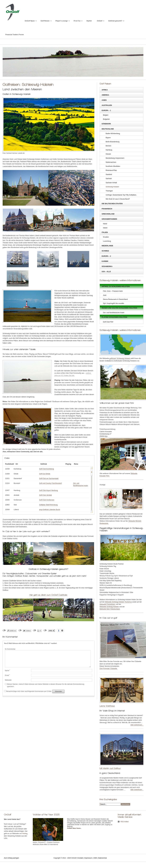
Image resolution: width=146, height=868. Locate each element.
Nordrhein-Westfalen (113, 166)
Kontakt (80, 858)
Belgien (106, 115)
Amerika (105, 95)
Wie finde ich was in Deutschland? (118, 199)
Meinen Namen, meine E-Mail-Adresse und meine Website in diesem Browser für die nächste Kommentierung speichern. (46, 685)
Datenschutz (102, 858)
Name (7, 670)
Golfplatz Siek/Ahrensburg (47, 505)
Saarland (109, 174)
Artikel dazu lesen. (74, 828)
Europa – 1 (106, 110)
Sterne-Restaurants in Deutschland (115, 299)
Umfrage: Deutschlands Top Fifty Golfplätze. (121, 195)
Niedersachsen (111, 162)
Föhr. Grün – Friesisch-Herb (113, 291)
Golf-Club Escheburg (45, 469)
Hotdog (25, 834)
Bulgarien (106, 119)
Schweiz (105, 251)
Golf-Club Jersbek (44, 495)
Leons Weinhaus (107, 706)
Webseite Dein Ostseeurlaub (110, 609)
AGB (95, 858)
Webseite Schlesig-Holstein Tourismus (118, 602)
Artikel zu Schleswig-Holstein (116, 287)
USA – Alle (106, 272)
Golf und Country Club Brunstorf (49, 483)
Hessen (108, 154)
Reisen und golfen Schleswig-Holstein (119, 308)
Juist (105, 295)
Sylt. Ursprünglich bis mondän (114, 303)
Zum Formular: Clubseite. (109, 669)
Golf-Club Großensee (46, 500)
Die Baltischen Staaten (112, 204)
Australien (107, 105)
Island (105, 228)
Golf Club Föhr (108, 322)
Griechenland (108, 214)
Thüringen (109, 191)
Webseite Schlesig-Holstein (109, 607)
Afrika (105, 90)
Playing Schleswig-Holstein (114, 317)
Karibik (105, 261)
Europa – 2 (106, 256)
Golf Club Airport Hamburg (47, 490)
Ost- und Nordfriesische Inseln (114, 313)
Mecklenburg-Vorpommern (115, 158)
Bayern (108, 138)
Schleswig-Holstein (112, 187)
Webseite (8, 680)
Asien (104, 100)
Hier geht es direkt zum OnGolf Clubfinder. (48, 595)
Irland (105, 224)
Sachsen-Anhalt (111, 183)
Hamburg (109, 150)
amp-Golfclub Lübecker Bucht (48, 510)
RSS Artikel (125, 822)
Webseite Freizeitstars (107, 604)
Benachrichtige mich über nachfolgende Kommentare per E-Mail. (28, 691)
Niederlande (107, 246)
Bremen (108, 146)
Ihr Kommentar (10, 649)
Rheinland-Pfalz (111, 170)
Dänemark (106, 124)
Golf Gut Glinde (44, 474)
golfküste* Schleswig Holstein (120, 358)
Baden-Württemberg (113, 134)
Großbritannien (109, 219)
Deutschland (108, 129)
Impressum (88, 858)
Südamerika (107, 266)
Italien (105, 232)
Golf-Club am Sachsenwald (48, 479)
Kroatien (106, 237)
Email (7, 675)
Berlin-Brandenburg (113, 142)
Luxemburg (107, 241)
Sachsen (109, 179)
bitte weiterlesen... (137, 725)
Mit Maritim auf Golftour (110, 768)
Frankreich (107, 209)
